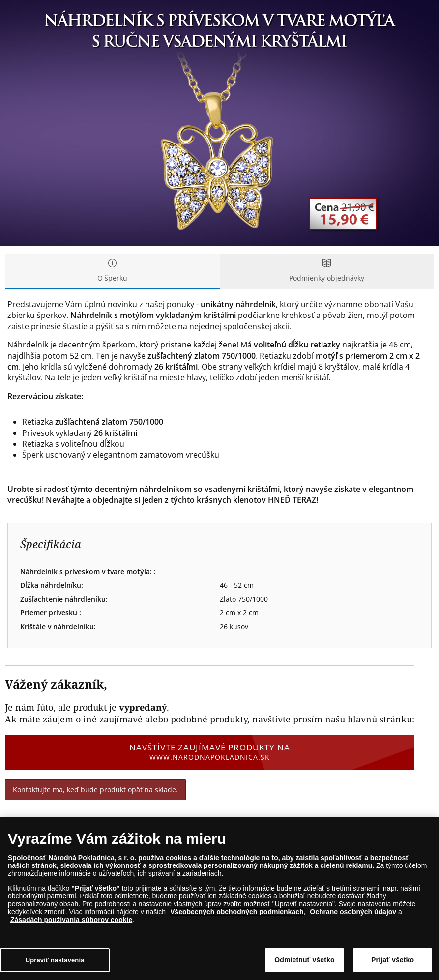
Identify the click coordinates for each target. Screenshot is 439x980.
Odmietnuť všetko (305, 960)
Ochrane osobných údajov (353, 912)
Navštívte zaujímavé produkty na (210, 752)
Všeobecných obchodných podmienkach (237, 912)
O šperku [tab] (112, 271)
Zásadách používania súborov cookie (71, 920)
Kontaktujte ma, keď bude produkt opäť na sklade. (95, 790)
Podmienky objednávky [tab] (327, 271)
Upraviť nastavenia (55, 960)
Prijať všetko (393, 960)
